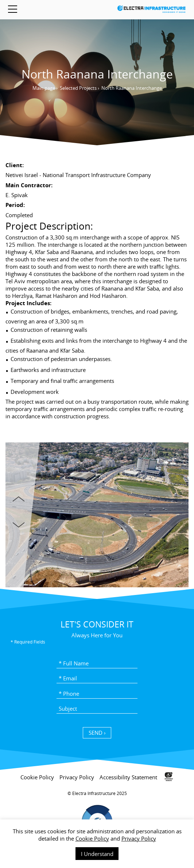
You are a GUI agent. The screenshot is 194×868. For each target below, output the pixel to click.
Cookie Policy (92, 838)
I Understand (97, 854)
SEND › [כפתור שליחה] (97, 733)
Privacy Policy (139, 838)
